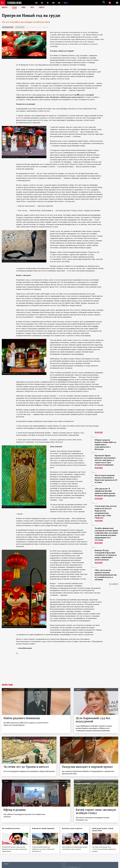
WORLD (67, 3)
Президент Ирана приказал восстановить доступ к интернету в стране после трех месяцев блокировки (105, 460)
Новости (5, 8)
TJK (48, 3)
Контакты (6, 863)
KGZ (43, 3)
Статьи (15, 8)
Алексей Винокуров (8, 27)
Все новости (114, 584)
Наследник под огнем (12, 828)
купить (96, 326)
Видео (24, 8)
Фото (33, 8)
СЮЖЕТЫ (43, 8)
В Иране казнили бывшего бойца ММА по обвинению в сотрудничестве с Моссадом (105, 445)
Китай (28, 27)
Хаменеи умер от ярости (73, 828)
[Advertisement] (60, 670)
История (39, 27)
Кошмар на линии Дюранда (44, 828)
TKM (54, 3)
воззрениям (63, 380)
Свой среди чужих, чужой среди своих (104, 829)
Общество (45, 27)
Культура (33, 27)
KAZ (37, 3)
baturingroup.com (73, 866)
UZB (60, 3)
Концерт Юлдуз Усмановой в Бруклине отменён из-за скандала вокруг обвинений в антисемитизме (106, 555)
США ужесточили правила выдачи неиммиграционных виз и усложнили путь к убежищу (106, 575)
